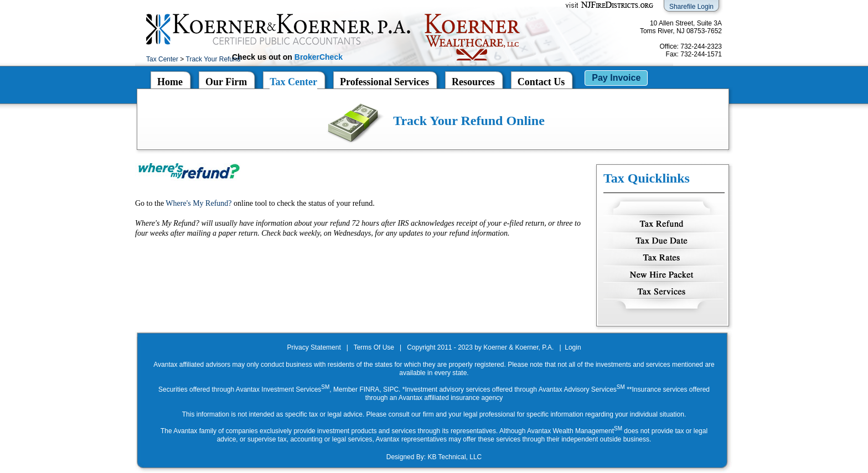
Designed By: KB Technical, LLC (434, 457)
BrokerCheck (319, 57)
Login (573, 347)
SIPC (391, 389)
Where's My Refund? (198, 203)
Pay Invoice (616, 78)
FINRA (369, 389)
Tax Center (162, 59)
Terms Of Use (374, 347)
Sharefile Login (691, 7)
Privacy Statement (314, 347)
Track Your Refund (213, 59)
